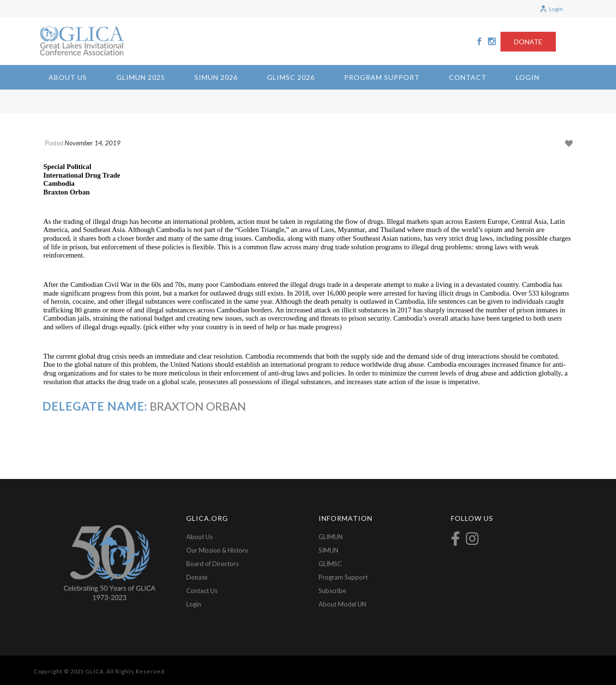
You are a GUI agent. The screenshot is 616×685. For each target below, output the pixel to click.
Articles (549, 104)
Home (520, 104)
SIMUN (328, 550)
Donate (197, 577)
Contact (468, 77)
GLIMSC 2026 (291, 77)
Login (551, 9)
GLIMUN (331, 537)
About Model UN (342, 604)
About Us (68, 77)
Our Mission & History (217, 550)
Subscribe (332, 591)
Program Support (382, 77)
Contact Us (202, 591)
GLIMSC (330, 564)
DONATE (528, 42)
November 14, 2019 (92, 143)
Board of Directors (212, 564)
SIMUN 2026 (216, 77)
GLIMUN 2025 (141, 77)
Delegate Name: (95, 406)
